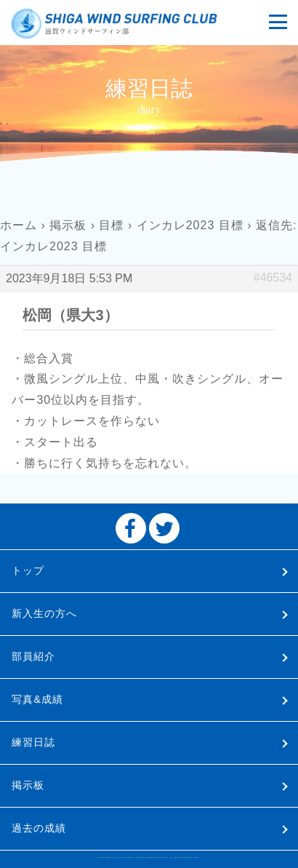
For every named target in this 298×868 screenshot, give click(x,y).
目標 (111, 225)
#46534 (273, 278)
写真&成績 (37, 699)
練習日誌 (33, 742)
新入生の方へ (44, 613)
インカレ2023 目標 (190, 225)
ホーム (19, 225)
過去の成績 (39, 828)
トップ (28, 570)
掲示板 (68, 225)
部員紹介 (33, 656)
